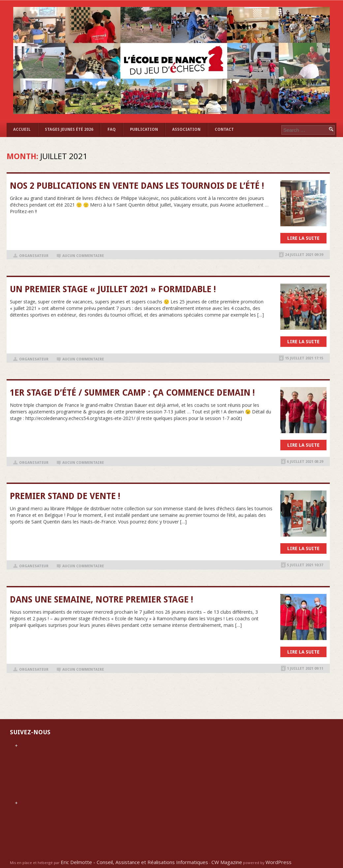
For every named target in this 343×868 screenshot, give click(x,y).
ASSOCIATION (186, 129)
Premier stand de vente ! (65, 496)
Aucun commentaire (83, 256)
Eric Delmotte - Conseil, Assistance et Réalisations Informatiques (134, 862)
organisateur (34, 256)
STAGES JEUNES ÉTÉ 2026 (69, 129)
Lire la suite (303, 238)
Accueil (22, 129)
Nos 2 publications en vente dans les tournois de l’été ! (137, 186)
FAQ (112, 129)
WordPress (279, 862)
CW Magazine (227, 862)
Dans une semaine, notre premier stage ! (102, 600)
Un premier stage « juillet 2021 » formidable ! (113, 289)
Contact (224, 129)
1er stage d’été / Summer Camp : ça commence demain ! (132, 393)
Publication (144, 129)
